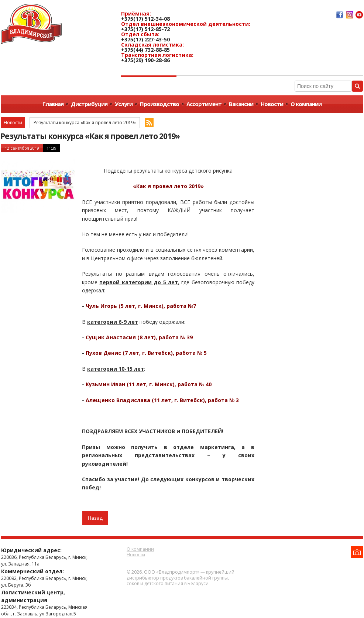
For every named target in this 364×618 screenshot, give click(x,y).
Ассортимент (204, 104)
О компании (306, 104)
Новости (272, 104)
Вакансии (241, 104)
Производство (159, 104)
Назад (95, 518)
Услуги (124, 104)
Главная (53, 104)
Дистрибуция (89, 104)
